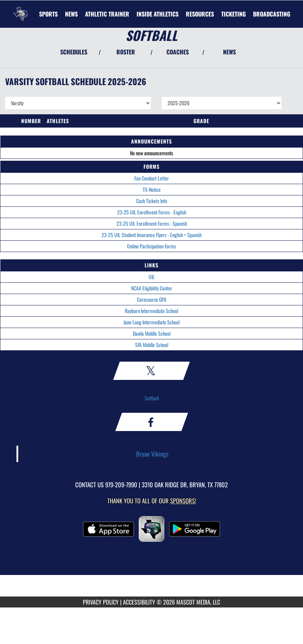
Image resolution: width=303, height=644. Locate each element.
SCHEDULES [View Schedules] (74, 52)
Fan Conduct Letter (152, 178)
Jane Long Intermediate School (151, 322)
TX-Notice (152, 189)
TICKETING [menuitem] (233, 14)
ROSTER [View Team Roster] (126, 52)
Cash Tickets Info (152, 201)
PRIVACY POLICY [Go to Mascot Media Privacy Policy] (101, 602)
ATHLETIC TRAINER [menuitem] (107, 14)
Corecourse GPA (152, 299)
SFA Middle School (152, 345)
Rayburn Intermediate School (151, 311)
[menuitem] (71, 14)
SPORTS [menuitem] (48, 14)
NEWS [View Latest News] (229, 52)
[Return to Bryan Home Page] (20, 9)
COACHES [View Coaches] (178, 52)
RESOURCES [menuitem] (200, 14)
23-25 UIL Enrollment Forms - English (152, 212)
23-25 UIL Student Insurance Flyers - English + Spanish (151, 235)
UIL (152, 277)
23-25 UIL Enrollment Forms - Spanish (152, 223)
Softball (152, 398)
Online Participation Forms (151, 246)
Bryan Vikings (152, 454)
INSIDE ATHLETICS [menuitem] (158, 14)
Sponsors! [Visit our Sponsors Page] (183, 501)
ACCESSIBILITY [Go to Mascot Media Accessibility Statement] (139, 602)
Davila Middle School (152, 333)
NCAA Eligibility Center (152, 288)
